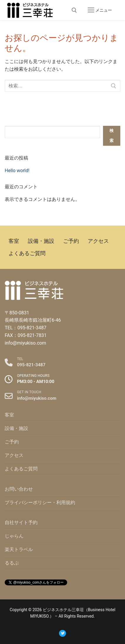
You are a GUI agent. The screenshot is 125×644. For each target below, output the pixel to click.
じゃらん (14, 536)
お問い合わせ (19, 489)
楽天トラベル (19, 549)
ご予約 (12, 442)
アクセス (14, 455)
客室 (9, 415)
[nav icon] (100, 10)
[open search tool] (74, 10)
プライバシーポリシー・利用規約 (40, 503)
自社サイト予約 (21, 522)
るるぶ (12, 563)
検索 (112, 136)
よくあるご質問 (21, 469)
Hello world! (17, 171)
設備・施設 (16, 428)
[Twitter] (62, 633)
